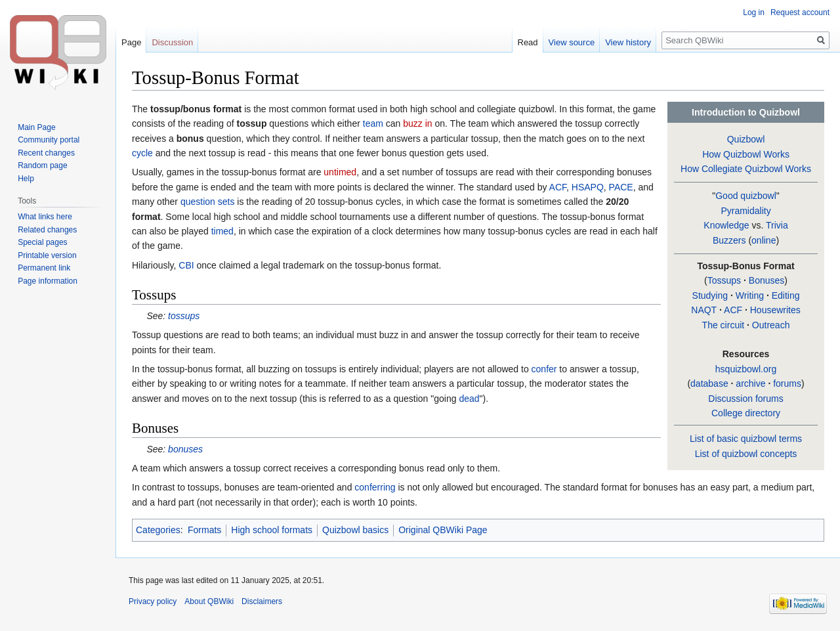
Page (131, 42)
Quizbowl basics (355, 530)
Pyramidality (745, 211)
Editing (786, 295)
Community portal (49, 140)
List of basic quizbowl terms (746, 439)
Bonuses (766, 280)
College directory (746, 413)
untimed (340, 172)
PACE (621, 187)
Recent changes (46, 153)
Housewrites (775, 310)
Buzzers (729, 240)
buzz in (417, 123)
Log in (754, 12)
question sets (208, 202)
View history (628, 42)
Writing (750, 295)
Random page (42, 165)
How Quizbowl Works (746, 154)
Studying (710, 295)
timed (222, 231)
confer (544, 369)
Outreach (771, 325)
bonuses (185, 449)
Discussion (172, 42)
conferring (375, 487)
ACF (733, 310)
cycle (142, 153)
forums (787, 383)
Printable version (47, 255)
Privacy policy (153, 601)
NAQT (704, 310)
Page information (48, 281)
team (373, 123)
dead (469, 399)
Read (528, 42)
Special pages (42, 242)
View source (572, 42)
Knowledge (726, 225)
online (764, 240)
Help (26, 179)
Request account (800, 12)
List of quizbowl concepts (746, 454)
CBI (186, 265)
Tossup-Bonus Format (745, 266)
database (709, 383)
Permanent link (44, 268)
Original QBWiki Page (443, 530)
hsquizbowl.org (746, 369)
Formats (204, 530)
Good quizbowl (746, 196)
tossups (184, 316)
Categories (158, 530)
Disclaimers (262, 601)
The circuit (724, 325)
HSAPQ (588, 187)
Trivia (777, 225)
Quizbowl (746, 139)
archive (750, 383)
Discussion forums (745, 399)
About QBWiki (209, 601)
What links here (45, 217)
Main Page (36, 127)
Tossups (724, 280)
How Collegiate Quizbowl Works (746, 169)
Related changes (47, 230)
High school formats (272, 530)
